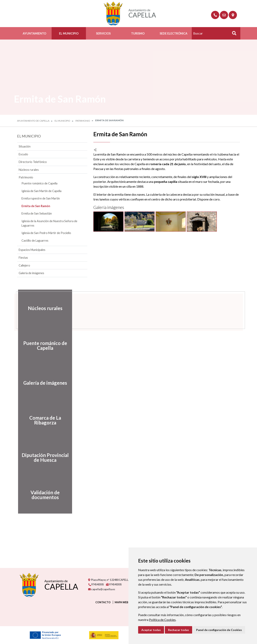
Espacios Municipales (32, 250)
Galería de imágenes (31, 273)
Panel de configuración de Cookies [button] (219, 630)
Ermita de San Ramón (36, 206)
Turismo (138, 33)
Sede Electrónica (173, 33)
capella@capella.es (102, 589)
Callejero (24, 265)
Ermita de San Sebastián (37, 213)
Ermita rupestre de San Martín (41, 198)
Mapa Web (121, 602)
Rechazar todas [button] (178, 630)
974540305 (96, 584)
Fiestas (23, 258)
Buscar (233, 34)
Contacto (103, 602)
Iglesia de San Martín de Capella (41, 191)
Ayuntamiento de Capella (33, 121)
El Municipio (69, 33)
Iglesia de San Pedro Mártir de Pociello (46, 233)
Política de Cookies (162, 620)
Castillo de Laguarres (35, 241)
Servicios (103, 33)
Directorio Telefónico (33, 162)
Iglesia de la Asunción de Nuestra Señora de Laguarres (49, 223)
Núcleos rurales (29, 170)
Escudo (23, 154)
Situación (25, 146)
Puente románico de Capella (39, 183)
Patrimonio (83, 121)
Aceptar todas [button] (151, 630)
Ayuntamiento (34, 33)
